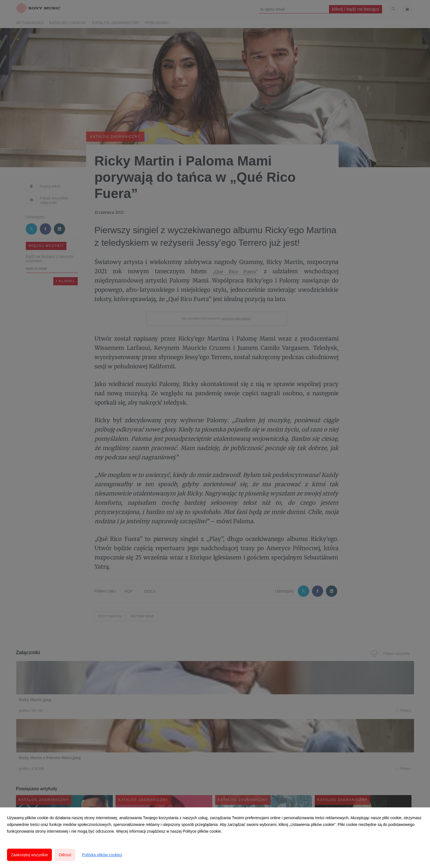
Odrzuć (65, 855)
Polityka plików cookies (102, 855)
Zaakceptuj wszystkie (29, 855)
